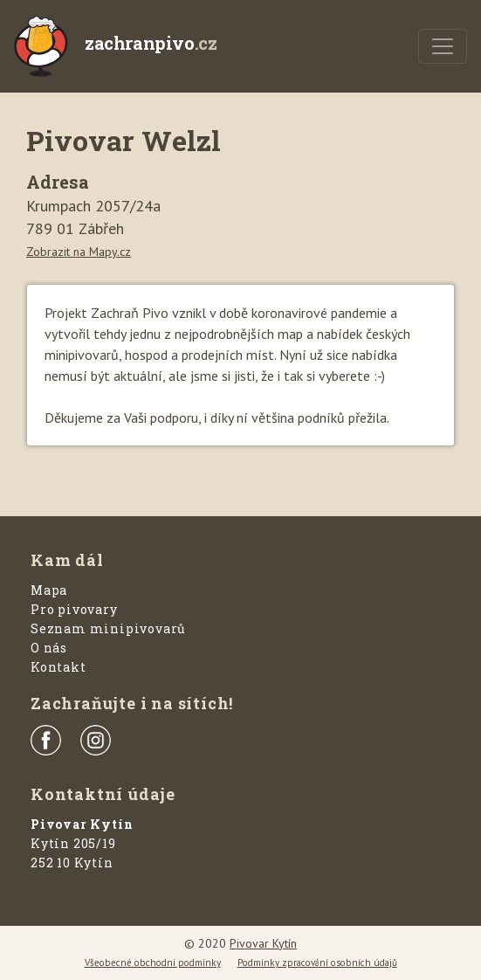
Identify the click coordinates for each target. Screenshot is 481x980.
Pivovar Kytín (263, 943)
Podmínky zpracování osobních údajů (317, 963)
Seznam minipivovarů (108, 628)
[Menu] (443, 46)
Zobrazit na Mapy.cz (79, 252)
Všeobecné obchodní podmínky (153, 963)
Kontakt (58, 667)
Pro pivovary (74, 609)
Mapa (49, 590)
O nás (49, 648)
